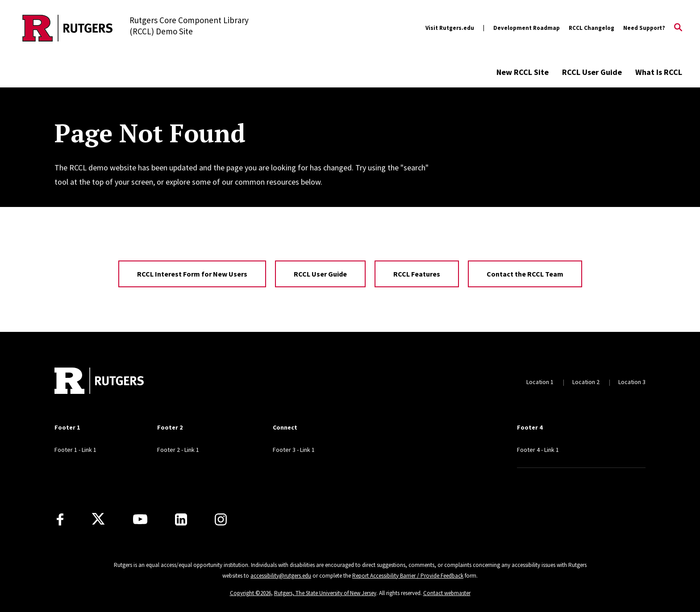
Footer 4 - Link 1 (538, 450)
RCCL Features (417, 274)
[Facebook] (60, 519)
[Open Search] (678, 28)
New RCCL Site (523, 72)
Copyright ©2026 (250, 593)
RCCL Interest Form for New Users (192, 274)
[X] (98, 519)
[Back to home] (99, 382)
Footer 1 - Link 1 (75, 450)
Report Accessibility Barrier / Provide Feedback (408, 576)
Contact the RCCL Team (525, 274)
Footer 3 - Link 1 (294, 450)
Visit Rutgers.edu (450, 28)
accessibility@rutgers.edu (281, 576)
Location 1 (540, 382)
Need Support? (644, 28)
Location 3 (632, 382)
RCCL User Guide (592, 72)
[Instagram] (221, 519)
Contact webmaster (447, 593)
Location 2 (586, 382)
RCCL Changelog (592, 28)
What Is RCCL (659, 72)
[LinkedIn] (181, 519)
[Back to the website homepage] (68, 28)
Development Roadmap (527, 28)
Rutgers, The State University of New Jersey (325, 593)
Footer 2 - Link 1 (178, 450)
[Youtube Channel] (140, 519)
